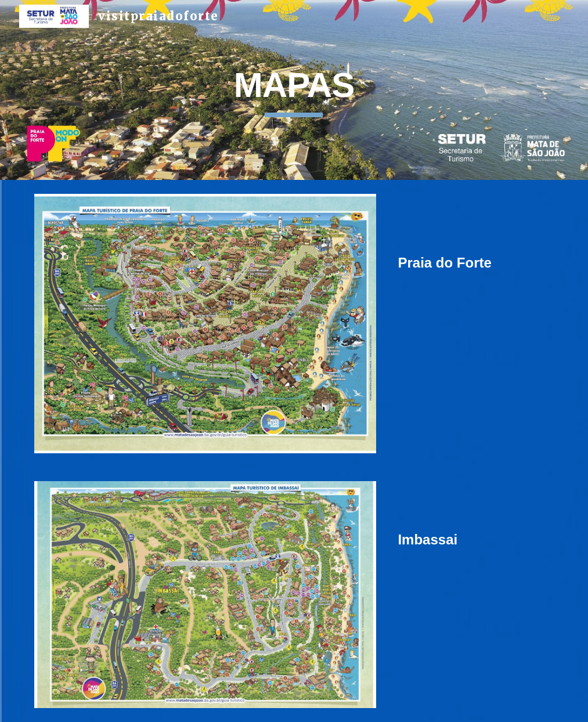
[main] (294, 90)
